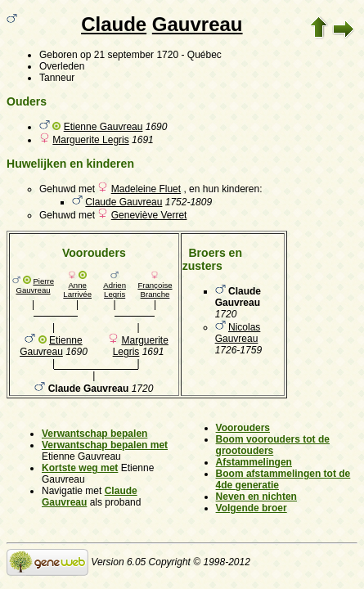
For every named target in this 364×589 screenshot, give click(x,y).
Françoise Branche (155, 290)
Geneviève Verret (149, 215)
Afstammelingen (254, 462)
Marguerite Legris (90, 140)
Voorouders (243, 428)
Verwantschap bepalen (94, 434)
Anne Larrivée (77, 290)
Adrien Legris (115, 290)
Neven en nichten (256, 497)
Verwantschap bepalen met (105, 445)
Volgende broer (252, 508)
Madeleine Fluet (146, 189)
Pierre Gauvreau (35, 286)
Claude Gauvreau (124, 202)
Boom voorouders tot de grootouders (273, 445)
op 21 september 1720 (129, 55)
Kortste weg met (80, 468)
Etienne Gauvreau (103, 127)
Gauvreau (198, 24)
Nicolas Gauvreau (238, 333)
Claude (114, 24)
